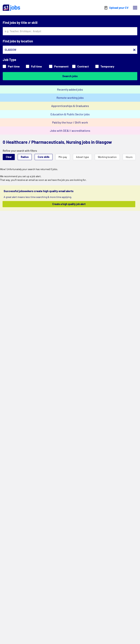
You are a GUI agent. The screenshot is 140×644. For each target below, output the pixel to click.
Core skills (44, 157)
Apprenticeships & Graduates (70, 106)
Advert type (82, 157)
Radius (25, 157)
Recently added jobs (70, 89)
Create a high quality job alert (69, 204)
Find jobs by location (18, 41)
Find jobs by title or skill (20, 23)
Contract (80, 66)
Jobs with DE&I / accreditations (70, 131)
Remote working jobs (70, 98)
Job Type (9, 60)
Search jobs (70, 76)
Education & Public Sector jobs (70, 114)
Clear (9, 157)
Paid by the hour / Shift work (70, 122)
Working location (107, 157)
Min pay (63, 157)
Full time (34, 66)
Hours (129, 157)
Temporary (105, 66)
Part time (11, 66)
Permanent (59, 66)
